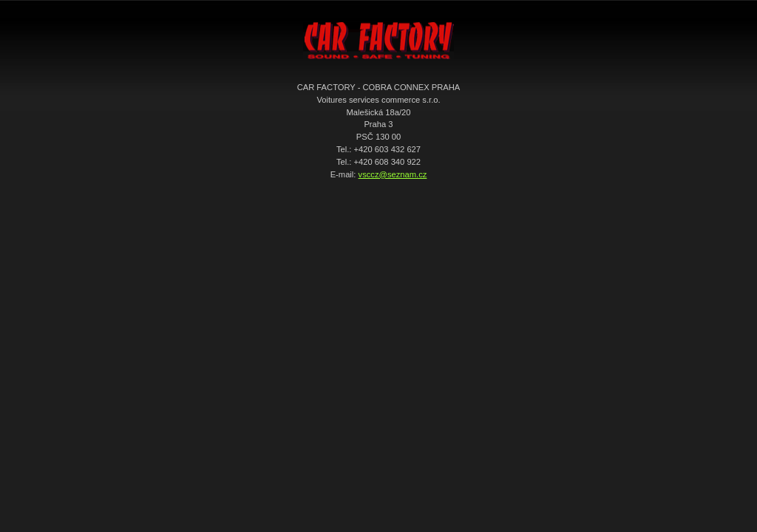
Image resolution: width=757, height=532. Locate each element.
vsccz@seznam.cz (393, 174)
